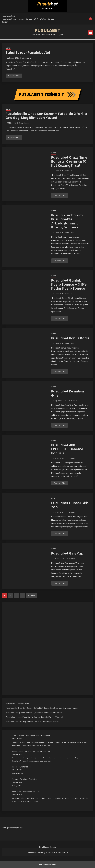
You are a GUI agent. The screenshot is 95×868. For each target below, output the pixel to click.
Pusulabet (48, 30)
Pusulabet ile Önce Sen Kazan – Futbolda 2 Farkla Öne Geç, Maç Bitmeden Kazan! (46, 116)
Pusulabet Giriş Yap (67, 553)
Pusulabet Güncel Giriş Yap (70, 505)
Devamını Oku (14, 76)
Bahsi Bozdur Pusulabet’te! (28, 53)
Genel (8, 48)
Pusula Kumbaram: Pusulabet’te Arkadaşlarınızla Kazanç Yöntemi (67, 221)
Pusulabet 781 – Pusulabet (38, 736)
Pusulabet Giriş (8, 16)
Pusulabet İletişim (60, 852)
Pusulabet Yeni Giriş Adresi (40, 852)
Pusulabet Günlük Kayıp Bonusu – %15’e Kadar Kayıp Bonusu (69, 284)
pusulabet (25, 123)
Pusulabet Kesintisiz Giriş (68, 393)
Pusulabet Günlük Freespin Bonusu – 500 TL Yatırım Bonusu (28, 19)
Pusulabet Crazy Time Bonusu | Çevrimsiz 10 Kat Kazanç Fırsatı (69, 162)
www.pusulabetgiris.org (12, 828)
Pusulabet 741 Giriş (29, 779)
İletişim (5, 22)
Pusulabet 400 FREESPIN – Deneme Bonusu (67, 449)
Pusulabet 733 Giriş (32, 792)
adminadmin (27, 58)
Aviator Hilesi (25, 767)
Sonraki (31, 596)
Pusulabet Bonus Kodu (70, 338)
